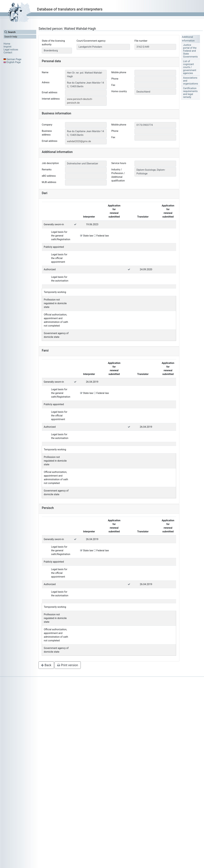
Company (47, 125)
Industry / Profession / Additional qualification (118, 175)
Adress (46, 82)
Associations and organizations (191, 81)
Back (46, 665)
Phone (115, 79)
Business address (47, 133)
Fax (113, 85)
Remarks (47, 170)
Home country (119, 91)
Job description (50, 163)
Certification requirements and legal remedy (190, 93)
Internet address (51, 99)
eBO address (49, 176)
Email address (50, 92)
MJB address (49, 182)
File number (141, 41)
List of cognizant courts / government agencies (190, 67)
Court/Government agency (91, 41)
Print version (68, 665)
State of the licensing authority (53, 43)
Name (45, 72)
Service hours (119, 163)
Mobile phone (119, 72)
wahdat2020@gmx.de (79, 141)
